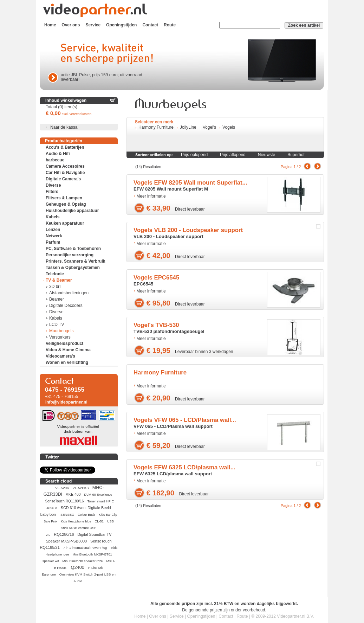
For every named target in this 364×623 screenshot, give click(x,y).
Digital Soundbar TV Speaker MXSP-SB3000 (79, 538)
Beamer (57, 299)
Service (93, 25)
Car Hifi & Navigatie (65, 173)
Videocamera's (60, 356)
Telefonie (55, 274)
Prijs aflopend (233, 155)
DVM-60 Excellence (98, 495)
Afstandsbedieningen (69, 293)
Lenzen (53, 230)
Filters (52, 192)
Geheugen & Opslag (66, 204)
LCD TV (57, 325)
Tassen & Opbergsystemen (73, 268)
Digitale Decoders (66, 306)
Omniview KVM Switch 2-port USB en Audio (87, 578)
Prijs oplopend (194, 155)
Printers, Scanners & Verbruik (75, 261)
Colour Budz (86, 515)
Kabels (53, 217)
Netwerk (54, 236)
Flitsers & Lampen (64, 198)
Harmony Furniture (156, 127)
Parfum (53, 242)
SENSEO (67, 515)
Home (50, 25)
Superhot (296, 155)
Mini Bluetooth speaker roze (83, 561)
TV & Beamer (59, 280)
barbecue (55, 160)
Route (170, 25)
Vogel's (209, 127)
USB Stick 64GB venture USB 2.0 (80, 528)
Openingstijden (121, 25)
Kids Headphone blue (76, 521)
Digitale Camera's (63, 179)
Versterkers (60, 337)
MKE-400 (73, 494)
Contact (150, 25)
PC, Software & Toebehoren (73, 249)
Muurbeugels (61, 331)
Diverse (53, 185)
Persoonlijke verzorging (70, 255)
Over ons (71, 25)
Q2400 (78, 567)
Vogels (229, 127)
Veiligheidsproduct (64, 343)
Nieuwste (266, 155)
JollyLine (188, 127)
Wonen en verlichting (67, 362)
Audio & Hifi (58, 154)
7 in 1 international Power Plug (86, 548)
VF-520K (62, 488)
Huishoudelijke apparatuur (72, 211)
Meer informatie (151, 196)
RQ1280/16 (64, 534)
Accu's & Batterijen (65, 147)
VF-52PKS (81, 488)
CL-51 (99, 521)
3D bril (55, 287)
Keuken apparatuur (65, 223)
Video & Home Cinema (68, 350)
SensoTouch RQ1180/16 (64, 501)
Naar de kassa (64, 127)
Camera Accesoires (65, 166)
